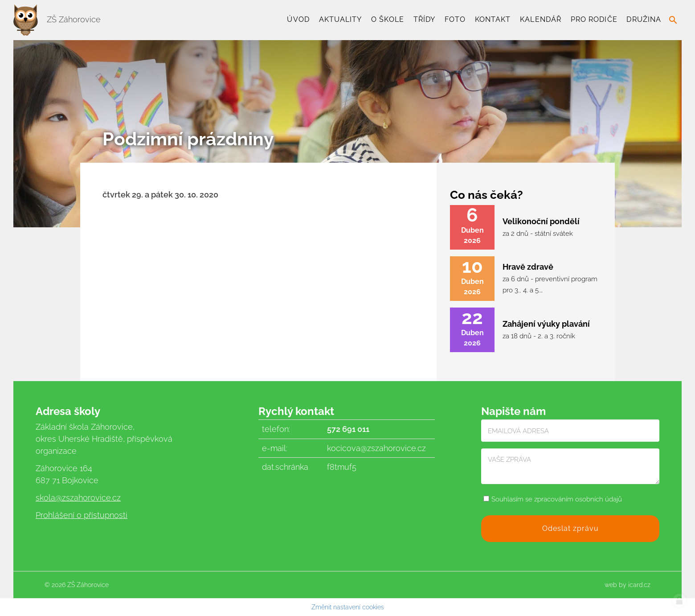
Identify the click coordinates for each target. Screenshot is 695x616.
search (673, 20)
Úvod (298, 19)
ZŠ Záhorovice (57, 19)
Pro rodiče (594, 19)
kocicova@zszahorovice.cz (376, 448)
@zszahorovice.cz (88, 498)
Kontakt (493, 19)
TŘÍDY (424, 19)
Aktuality (341, 19)
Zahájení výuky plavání (546, 324)
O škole (388, 19)
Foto (455, 19)
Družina (644, 19)
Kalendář (541, 19)
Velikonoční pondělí (541, 221)
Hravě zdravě (528, 267)
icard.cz (639, 585)
